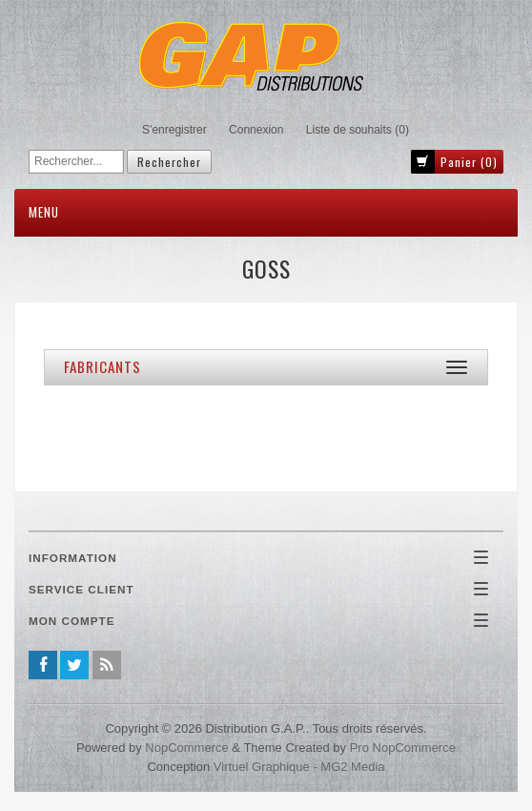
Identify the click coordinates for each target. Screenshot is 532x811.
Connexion (256, 130)
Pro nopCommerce (403, 748)
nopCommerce (186, 748)
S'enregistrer (174, 130)
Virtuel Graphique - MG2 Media (299, 767)
